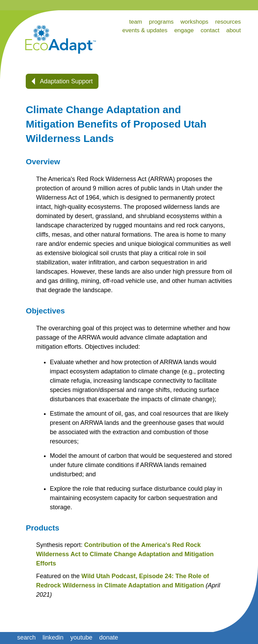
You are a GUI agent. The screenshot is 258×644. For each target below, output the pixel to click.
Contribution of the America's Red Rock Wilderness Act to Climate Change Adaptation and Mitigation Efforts (125, 554)
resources (228, 22)
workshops (194, 22)
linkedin (53, 637)
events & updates (145, 30)
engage (184, 30)
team (136, 22)
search (26, 637)
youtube (81, 637)
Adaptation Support (62, 81)
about (233, 30)
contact (210, 30)
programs (161, 22)
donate (109, 637)
